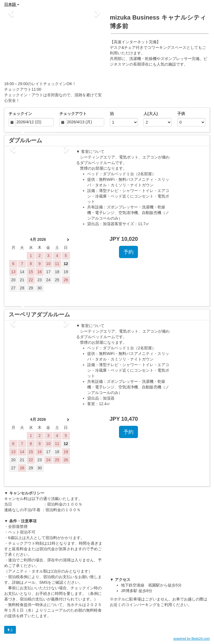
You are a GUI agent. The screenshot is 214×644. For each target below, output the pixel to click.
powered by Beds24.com (192, 639)
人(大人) (151, 114)
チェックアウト (73, 114)
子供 (181, 114)
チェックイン (20, 114)
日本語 (12, 4)
